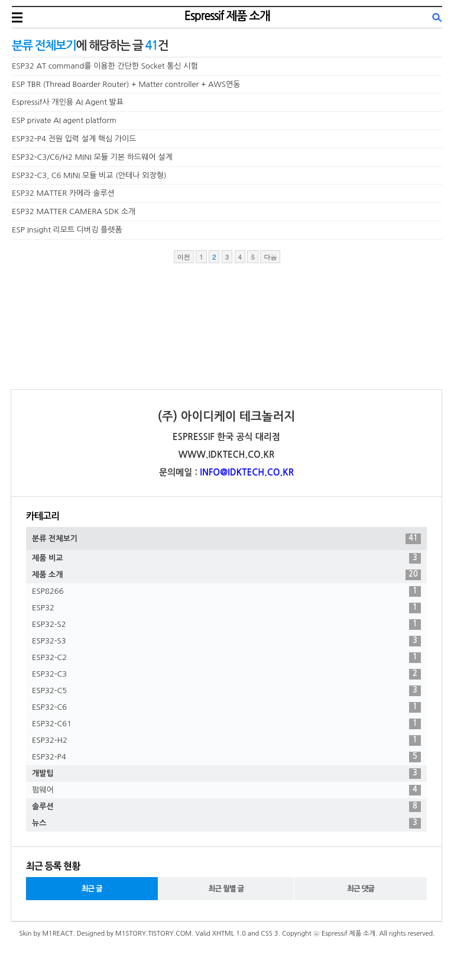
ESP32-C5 (226, 691)
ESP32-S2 (226, 625)
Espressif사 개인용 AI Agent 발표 (68, 102)
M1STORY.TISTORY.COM (153, 934)
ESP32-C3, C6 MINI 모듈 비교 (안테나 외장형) (89, 175)
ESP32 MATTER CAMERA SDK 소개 (74, 211)
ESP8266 (226, 591)
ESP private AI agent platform (64, 120)
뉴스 (226, 823)
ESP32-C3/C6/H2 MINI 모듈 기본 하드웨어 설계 (92, 157)
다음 (270, 257)
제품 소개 (226, 575)
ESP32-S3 (226, 641)
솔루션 (226, 807)
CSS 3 (269, 934)
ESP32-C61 (226, 724)
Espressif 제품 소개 (227, 16)
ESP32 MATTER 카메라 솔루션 (63, 193)
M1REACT (57, 934)
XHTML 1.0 (229, 934)
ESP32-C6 (226, 707)
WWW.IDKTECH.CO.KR (227, 455)
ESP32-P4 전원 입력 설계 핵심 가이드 (74, 139)
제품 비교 (226, 558)
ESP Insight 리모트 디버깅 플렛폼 (67, 230)
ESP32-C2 (226, 658)
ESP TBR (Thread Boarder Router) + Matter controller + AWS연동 (126, 84)
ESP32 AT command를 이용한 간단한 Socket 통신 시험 (105, 66)
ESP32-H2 (226, 740)
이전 (184, 257)
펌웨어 (226, 790)
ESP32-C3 (226, 674)
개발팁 (226, 774)
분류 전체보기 (226, 539)
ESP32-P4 (226, 757)
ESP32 (226, 608)
